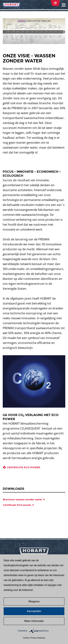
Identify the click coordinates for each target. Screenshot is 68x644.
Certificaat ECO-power (17, 505)
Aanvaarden (34, 611)
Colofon (26, 638)
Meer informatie (34, 621)
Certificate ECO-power (24, 467)
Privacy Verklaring (38, 638)
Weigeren (34, 601)
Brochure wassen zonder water (22, 499)
